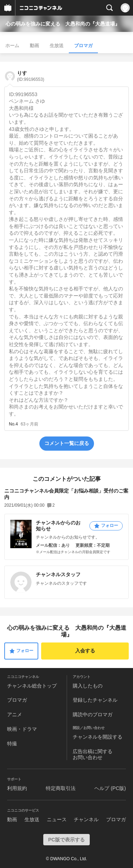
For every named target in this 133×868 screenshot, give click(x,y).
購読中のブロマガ (93, 714)
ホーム (12, 46)
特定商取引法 (61, 788)
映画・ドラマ (22, 729)
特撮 (12, 744)
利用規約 (17, 788)
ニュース (57, 819)
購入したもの (88, 686)
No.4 (13, 424)
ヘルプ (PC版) (110, 788)
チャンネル (86, 819)
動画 (34, 46)
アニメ (15, 714)
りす (31, 76)
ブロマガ (83, 46)
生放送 (57, 46)
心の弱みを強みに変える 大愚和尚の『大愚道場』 (63, 24)
